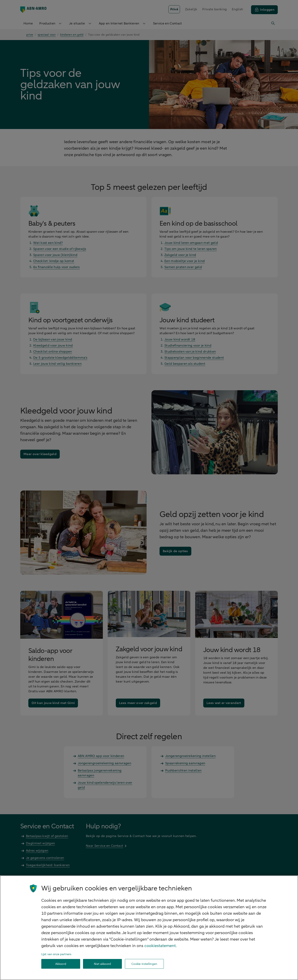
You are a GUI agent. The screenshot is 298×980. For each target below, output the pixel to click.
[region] (149, 928)
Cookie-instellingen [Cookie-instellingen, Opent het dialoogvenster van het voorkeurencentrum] (144, 964)
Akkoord (61, 964)
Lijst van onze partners (56, 954)
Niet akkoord (102, 964)
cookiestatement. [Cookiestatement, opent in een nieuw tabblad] (161, 946)
